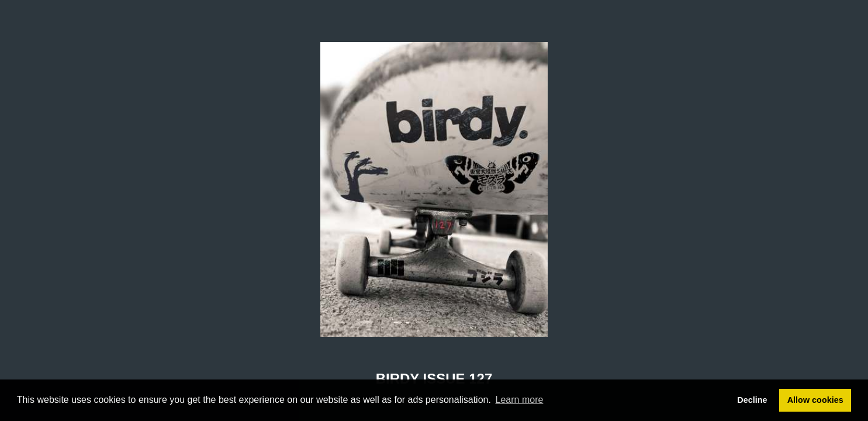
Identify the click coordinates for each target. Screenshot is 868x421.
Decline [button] (752, 400)
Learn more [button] (520, 400)
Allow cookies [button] (815, 400)
